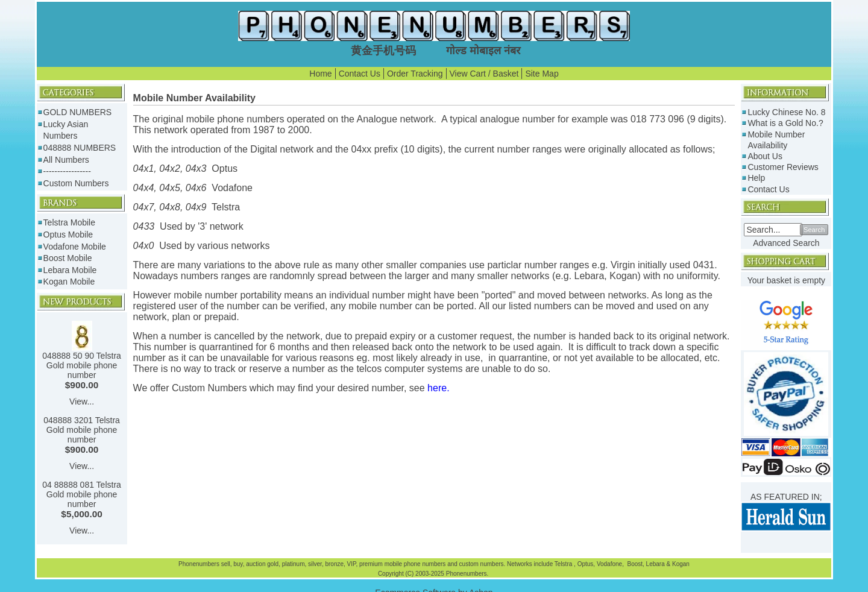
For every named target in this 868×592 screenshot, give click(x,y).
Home (320, 74)
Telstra (564, 564)
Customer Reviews (783, 167)
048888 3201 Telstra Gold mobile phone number (82, 430)
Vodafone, (611, 564)
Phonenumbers (199, 564)
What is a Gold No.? (785, 123)
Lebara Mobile (70, 270)
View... (82, 401)
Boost (635, 564)
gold (273, 564)
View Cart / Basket (484, 74)
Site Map (542, 74)
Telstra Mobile (69, 222)
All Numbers (66, 160)
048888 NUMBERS (80, 148)
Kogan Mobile (69, 282)
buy (238, 564)
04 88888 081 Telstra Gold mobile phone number (82, 494)
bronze (334, 564)
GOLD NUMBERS (78, 112)
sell (226, 564)
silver (315, 564)
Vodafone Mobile (75, 247)
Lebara (655, 564)
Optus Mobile (68, 235)
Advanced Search (786, 243)
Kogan (680, 564)
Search (814, 230)
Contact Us (360, 74)
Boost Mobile (68, 258)
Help (756, 178)
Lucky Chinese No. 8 (786, 112)
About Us (765, 156)
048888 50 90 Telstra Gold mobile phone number (82, 365)
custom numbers (481, 564)
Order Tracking (415, 74)
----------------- (67, 171)
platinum (294, 564)
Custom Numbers (76, 183)
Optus (586, 564)
